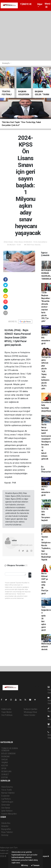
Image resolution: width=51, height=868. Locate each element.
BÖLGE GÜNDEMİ (8, 754)
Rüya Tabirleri (7, 832)
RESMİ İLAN (6, 771)
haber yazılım (6, 862)
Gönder (30, 575)
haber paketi (5, 859)
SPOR (4, 768)
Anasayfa (6, 63)
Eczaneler (6, 796)
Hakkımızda (6, 709)
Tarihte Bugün (7, 802)
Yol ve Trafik (7, 790)
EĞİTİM (4, 777)
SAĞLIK (4, 760)
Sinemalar (6, 805)
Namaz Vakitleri (8, 793)
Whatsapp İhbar (30, 712)
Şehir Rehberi (7, 811)
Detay (25, 865)
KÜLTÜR (5, 765)
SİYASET (5, 774)
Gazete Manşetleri (9, 814)
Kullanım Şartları (31, 709)
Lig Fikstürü (6, 799)
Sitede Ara (6, 823)
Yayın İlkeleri (7, 712)
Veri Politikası (7, 715)
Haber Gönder (30, 715)
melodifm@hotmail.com (22, 545)
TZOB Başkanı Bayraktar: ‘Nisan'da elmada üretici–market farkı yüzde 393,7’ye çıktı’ (46, 307)
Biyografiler (6, 829)
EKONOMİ (5, 757)
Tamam (35, 865)
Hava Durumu (7, 787)
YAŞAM (5, 763)
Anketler (5, 826)
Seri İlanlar (6, 808)
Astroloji (5, 835)
